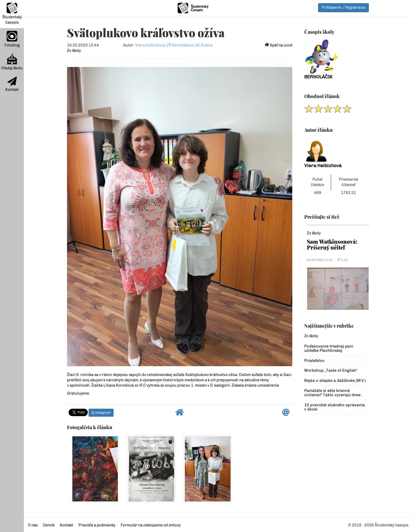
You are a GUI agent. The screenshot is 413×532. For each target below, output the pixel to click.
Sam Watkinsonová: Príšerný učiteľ (332, 244)
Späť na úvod (279, 45)
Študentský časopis (12, 14)
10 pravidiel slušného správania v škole (335, 407)
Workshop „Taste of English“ (331, 370)
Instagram (101, 413)
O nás (33, 525)
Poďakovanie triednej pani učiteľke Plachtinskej (329, 349)
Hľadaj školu (12, 62)
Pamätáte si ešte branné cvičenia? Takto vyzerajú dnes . (333, 393)
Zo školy (74, 51)
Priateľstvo (314, 361)
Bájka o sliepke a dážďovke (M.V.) (335, 381)
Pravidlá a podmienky (97, 525)
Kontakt (12, 84)
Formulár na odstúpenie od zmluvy (151, 525)
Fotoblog (12, 39)
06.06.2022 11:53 (320, 260)
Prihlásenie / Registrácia (343, 8)
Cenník (49, 525)
